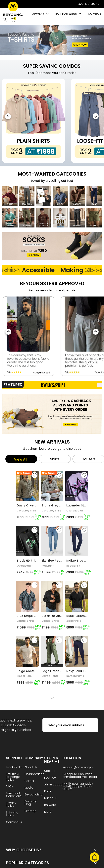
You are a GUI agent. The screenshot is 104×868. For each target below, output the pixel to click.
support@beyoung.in (78, 767)
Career (29, 781)
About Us (31, 767)
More (48, 812)
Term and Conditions (14, 795)
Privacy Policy (11, 805)
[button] (96, 116)
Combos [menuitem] (95, 14)
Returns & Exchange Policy (13, 777)
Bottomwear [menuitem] (69, 14)
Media (29, 788)
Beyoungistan (34, 795)
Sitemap (30, 811)
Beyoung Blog (31, 803)
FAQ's (10, 787)
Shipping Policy (12, 814)
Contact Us (14, 822)
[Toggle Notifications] (94, 858)
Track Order (14, 767)
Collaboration (34, 774)
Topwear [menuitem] (40, 14)
